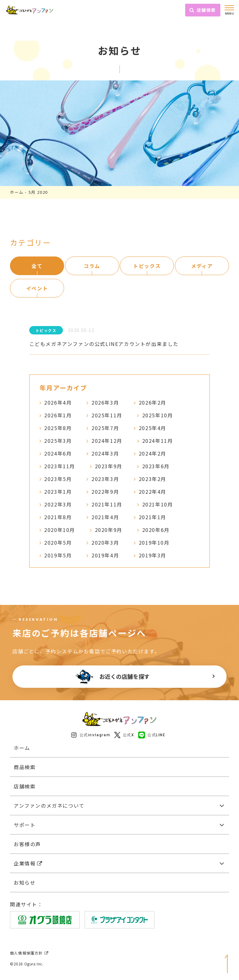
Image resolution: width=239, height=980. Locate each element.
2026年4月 (58, 402)
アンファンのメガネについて (49, 805)
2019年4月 (105, 555)
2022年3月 (58, 504)
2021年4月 (105, 517)
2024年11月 (158, 441)
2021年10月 (158, 504)
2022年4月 (152, 492)
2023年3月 (105, 479)
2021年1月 (152, 517)
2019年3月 (152, 555)
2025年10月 (158, 415)
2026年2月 (152, 402)
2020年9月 (109, 530)
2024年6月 (58, 453)
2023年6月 (156, 466)
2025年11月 (107, 415)
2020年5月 (58, 542)
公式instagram (91, 735)
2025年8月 (58, 428)
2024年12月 (107, 441)
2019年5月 (58, 555)
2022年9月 (105, 492)
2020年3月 (105, 542)
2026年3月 (105, 402)
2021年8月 (58, 517)
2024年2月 (152, 453)
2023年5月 (58, 479)
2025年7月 (105, 428)
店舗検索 (203, 10)
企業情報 (28, 863)
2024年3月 (105, 453)
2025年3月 (58, 441)
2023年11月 (60, 466)
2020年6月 (156, 530)
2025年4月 (152, 428)
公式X (124, 735)
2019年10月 (154, 542)
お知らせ (25, 882)
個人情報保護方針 (29, 953)
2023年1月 (58, 492)
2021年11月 (107, 504)
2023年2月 (152, 479)
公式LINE (152, 735)
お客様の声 (27, 844)
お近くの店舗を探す (113, 677)
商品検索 (25, 767)
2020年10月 (60, 530)
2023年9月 (109, 466)
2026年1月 (58, 415)
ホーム (17, 192)
